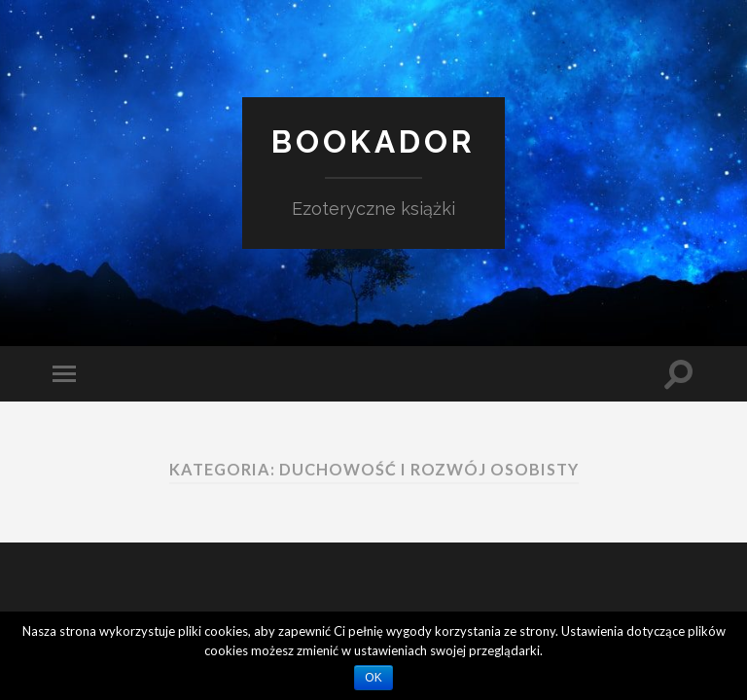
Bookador (373, 141)
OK (373, 678)
